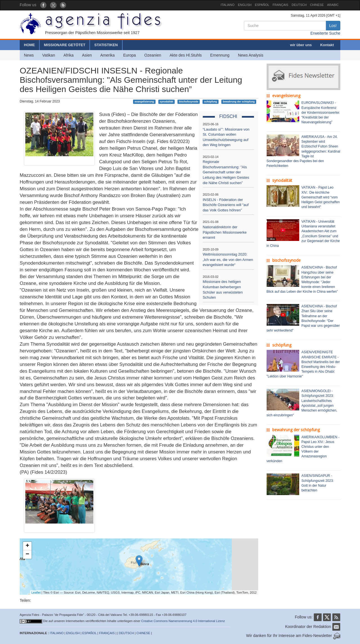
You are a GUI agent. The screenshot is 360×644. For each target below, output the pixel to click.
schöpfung (211, 102)
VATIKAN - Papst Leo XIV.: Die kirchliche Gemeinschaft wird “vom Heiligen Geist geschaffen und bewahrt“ (321, 197)
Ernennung (220, 55)
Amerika (108, 55)
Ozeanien (153, 55)
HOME (29, 45)
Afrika (69, 55)
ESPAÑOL (262, 5)
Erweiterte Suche (325, 33)
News (29, 55)
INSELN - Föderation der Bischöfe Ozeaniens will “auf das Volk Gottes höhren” (226, 205)
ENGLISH (245, 5)
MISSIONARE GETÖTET (65, 45)
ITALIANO (228, 5)
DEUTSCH (299, 5)
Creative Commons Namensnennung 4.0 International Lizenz (183, 621)
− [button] (27, 554)
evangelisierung (144, 102)
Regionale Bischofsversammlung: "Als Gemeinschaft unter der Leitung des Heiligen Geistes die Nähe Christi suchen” (226, 172)
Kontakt (327, 45)
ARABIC (333, 5)
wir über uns (301, 45)
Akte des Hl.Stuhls (186, 55)
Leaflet (36, 592)
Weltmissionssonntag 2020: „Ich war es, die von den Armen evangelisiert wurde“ (228, 260)
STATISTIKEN (106, 45)
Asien (87, 55)
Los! (333, 26)
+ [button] (27, 546)
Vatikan (49, 55)
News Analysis (251, 55)
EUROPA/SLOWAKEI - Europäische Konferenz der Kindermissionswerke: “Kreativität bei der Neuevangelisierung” (321, 112)
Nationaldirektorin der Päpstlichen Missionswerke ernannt (225, 232)
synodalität (166, 102)
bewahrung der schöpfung (239, 102)
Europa (130, 55)
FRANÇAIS (280, 5)
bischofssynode (189, 102)
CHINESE (317, 5)
